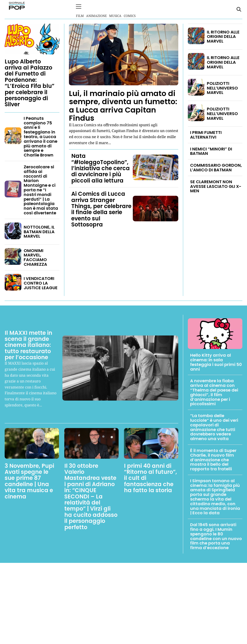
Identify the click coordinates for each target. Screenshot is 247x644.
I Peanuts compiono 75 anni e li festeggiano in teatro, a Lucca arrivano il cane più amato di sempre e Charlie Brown (41, 136)
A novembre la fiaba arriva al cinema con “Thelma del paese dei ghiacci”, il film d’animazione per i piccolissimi (214, 392)
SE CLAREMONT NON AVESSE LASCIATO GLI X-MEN (216, 186)
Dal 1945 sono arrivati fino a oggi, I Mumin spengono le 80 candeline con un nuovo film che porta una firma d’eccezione (216, 536)
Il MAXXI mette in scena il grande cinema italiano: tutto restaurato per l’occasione (28, 345)
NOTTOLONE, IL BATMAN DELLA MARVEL (39, 231)
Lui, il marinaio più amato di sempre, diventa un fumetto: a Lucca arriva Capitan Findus (123, 105)
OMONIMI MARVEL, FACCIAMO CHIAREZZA (35, 257)
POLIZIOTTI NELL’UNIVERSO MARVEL (222, 88)
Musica (115, 9)
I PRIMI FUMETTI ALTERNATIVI (206, 134)
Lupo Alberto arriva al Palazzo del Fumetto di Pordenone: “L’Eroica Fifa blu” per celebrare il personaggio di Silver (29, 83)
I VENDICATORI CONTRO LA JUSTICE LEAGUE (41, 283)
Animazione (96, 9)
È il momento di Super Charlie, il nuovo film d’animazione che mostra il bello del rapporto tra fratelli (213, 459)
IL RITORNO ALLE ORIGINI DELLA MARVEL (223, 36)
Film (80, 9)
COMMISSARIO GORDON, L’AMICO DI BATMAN (216, 167)
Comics (130, 9)
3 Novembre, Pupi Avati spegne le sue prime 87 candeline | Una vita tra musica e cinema (29, 481)
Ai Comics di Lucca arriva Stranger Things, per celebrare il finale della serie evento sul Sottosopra (101, 209)
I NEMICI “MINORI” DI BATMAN (211, 151)
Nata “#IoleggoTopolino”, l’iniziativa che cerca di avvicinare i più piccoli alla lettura (101, 168)
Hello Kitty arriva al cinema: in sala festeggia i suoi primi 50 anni (216, 362)
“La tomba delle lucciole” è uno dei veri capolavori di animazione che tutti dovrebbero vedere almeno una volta (214, 427)
